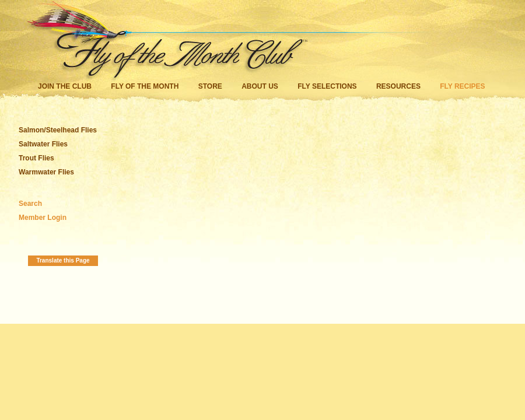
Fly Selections (328, 86)
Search (30, 204)
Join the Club (65, 86)
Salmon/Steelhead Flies (58, 130)
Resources (398, 86)
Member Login (43, 218)
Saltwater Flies (43, 144)
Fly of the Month (145, 86)
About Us (260, 86)
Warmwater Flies (46, 172)
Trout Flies (36, 158)
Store (210, 86)
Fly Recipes (462, 86)
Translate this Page (63, 260)
